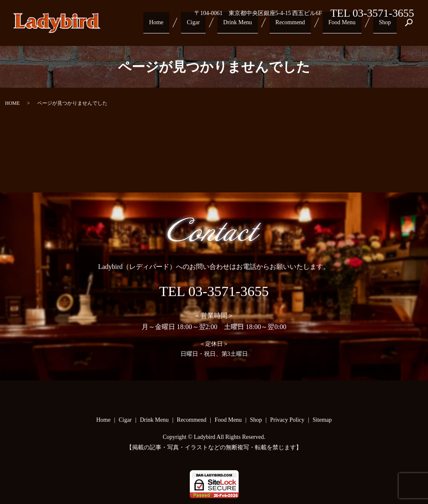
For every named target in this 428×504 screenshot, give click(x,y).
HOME (12, 103)
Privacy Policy (287, 420)
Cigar (210, 26)
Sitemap (322, 420)
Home (178, 26)
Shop (387, 26)
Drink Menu (251, 26)
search (409, 26)
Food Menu (348, 26)
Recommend (300, 26)
